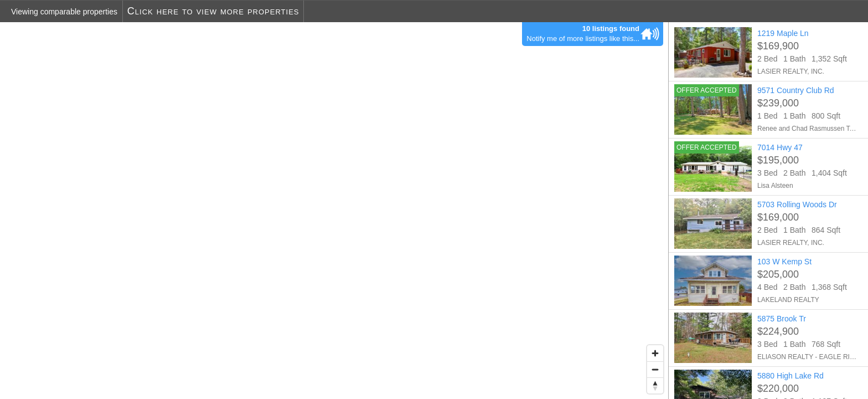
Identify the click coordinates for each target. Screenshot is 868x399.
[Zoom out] (655, 369)
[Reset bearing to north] (655, 385)
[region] (334, 210)
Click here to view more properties (213, 11)
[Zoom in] (655, 353)
